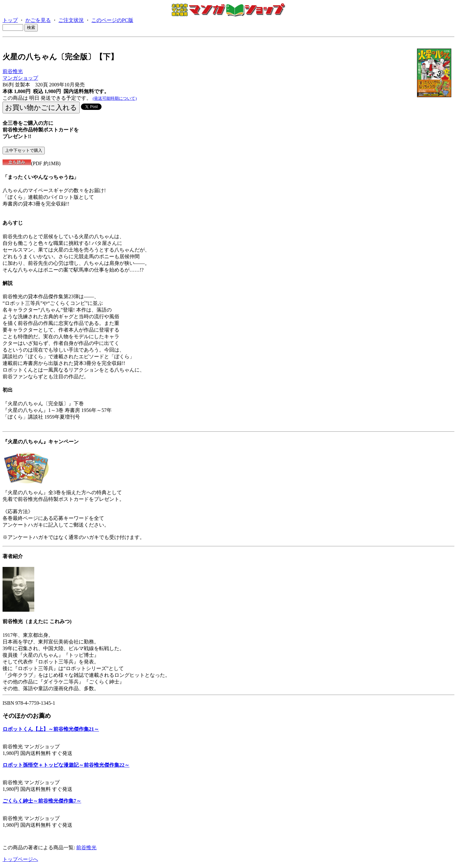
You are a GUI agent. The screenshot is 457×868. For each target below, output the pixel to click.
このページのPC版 (112, 20)
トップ (10, 20)
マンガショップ (20, 78)
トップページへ (20, 859)
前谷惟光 (13, 71)
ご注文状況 (71, 20)
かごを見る (38, 20)
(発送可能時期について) (115, 98)
